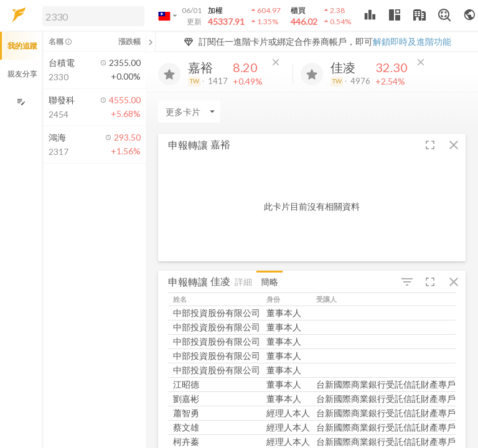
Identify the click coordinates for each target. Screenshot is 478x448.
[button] (91, 16)
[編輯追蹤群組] (21, 102)
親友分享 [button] (22, 74)
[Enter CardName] (189, 111)
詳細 (243, 282)
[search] (93, 16)
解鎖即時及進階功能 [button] (412, 41)
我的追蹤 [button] (22, 46)
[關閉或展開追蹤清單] (151, 42)
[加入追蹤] (169, 74)
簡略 (269, 282)
